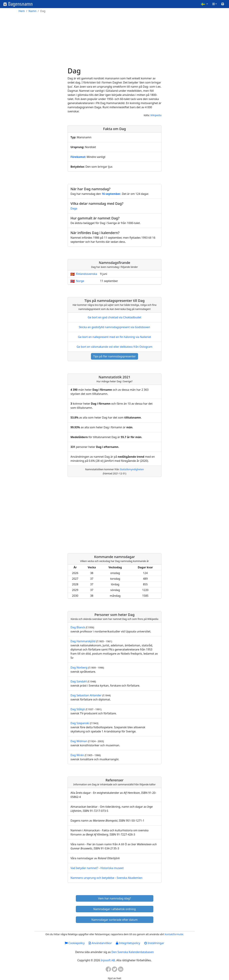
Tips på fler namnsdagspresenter (115, 356)
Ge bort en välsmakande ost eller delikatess (114, 347)
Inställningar (154, 943)
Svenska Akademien (129, 878)
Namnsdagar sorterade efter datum (115, 920)
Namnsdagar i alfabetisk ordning (115, 909)
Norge (80, 281)
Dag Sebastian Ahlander (86, 695)
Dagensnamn (20, 4)
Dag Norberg (79, 667)
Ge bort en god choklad (114, 317)
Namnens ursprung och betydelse (92, 878)
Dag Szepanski (80, 723)
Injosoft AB (108, 960)
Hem (22, 11)
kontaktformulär (174, 934)
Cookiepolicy (75, 943)
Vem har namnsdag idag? (115, 898)
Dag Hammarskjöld (83, 641)
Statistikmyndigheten (132, 469)
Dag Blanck (78, 627)
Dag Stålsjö (78, 709)
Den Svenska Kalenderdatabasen (133, 952)
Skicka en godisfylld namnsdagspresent (115, 327)
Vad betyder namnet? (84, 868)
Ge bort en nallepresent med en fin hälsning (115, 337)
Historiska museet (112, 868)
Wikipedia (156, 115)
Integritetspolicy (128, 943)
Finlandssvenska (87, 274)
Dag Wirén (77, 755)
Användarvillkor (100, 943)
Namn (32, 11)
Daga (74, 208)
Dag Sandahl (79, 681)
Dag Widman (79, 741)
